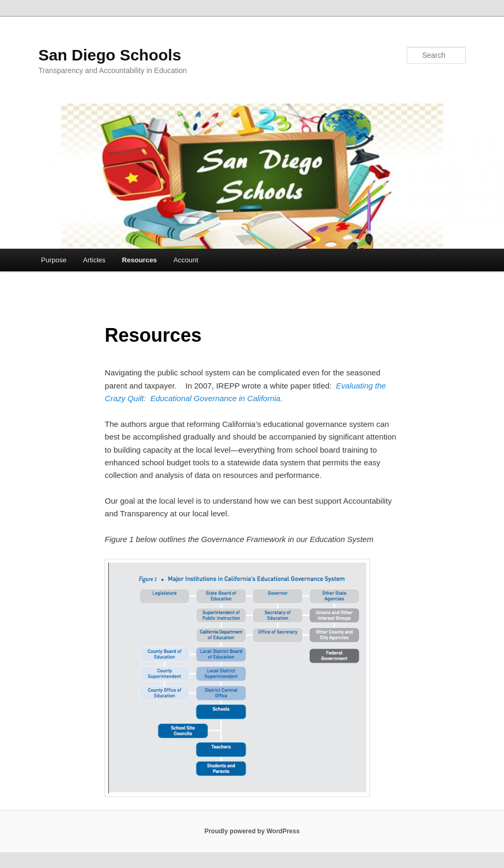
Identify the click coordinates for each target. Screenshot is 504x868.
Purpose (54, 260)
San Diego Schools (110, 55)
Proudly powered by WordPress (252, 831)
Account (186, 260)
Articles (94, 260)
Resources (139, 260)
